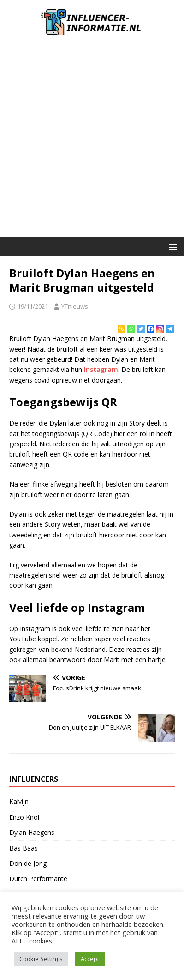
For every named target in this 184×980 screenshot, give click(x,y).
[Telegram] (170, 329)
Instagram (101, 369)
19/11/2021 (33, 306)
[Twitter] (141, 329)
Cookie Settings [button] (41, 959)
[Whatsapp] (131, 329)
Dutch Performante (38, 879)
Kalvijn (19, 801)
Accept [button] (90, 959)
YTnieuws (75, 306)
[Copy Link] (122, 329)
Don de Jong (28, 863)
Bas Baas (24, 848)
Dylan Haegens (32, 832)
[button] (171, 247)
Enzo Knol (24, 817)
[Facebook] (151, 329)
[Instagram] (160, 329)
